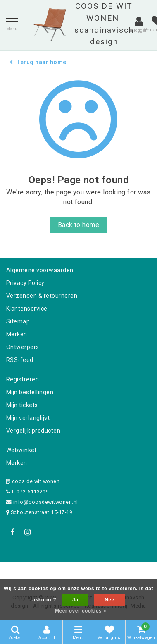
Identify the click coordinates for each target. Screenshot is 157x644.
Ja (75, 600)
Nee (109, 600)
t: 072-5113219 (28, 492)
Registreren (23, 379)
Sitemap (18, 321)
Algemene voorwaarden (40, 270)
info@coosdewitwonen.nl (42, 502)
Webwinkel (21, 450)
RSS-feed (20, 360)
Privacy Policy (25, 283)
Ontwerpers (23, 347)
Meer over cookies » (81, 611)
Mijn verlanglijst (28, 418)
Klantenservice (27, 309)
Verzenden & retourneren (42, 296)
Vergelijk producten (33, 431)
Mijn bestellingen (30, 392)
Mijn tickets (22, 405)
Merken (17, 334)
